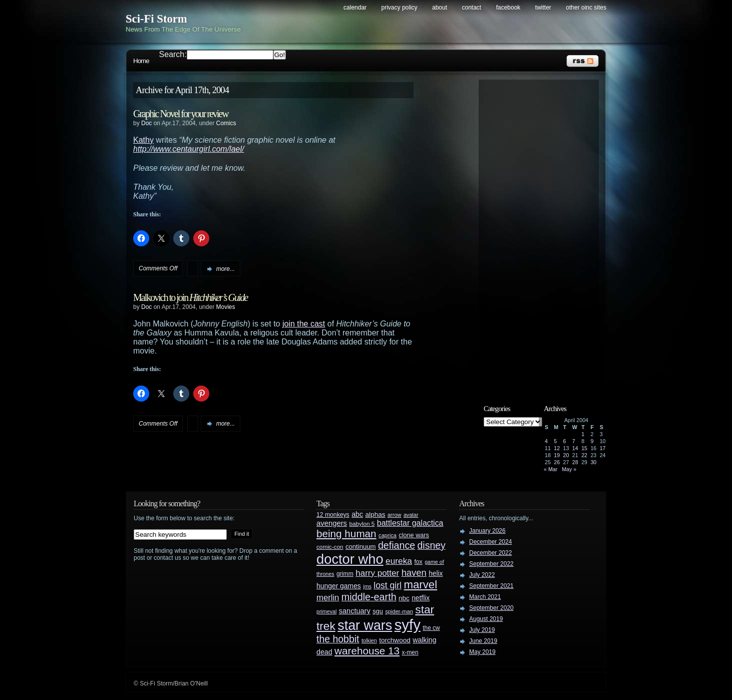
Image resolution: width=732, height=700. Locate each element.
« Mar (551, 469)
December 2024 (490, 542)
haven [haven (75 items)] (414, 573)
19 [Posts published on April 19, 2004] (557, 455)
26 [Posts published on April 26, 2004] (557, 462)
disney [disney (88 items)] (432, 545)
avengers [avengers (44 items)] (332, 523)
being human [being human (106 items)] (346, 534)
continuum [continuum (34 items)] (361, 547)
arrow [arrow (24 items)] (394, 515)
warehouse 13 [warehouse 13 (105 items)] (367, 651)
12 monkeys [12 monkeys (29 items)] (333, 515)
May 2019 (482, 652)
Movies (225, 307)
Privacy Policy (400, 8)
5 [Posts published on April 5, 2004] (555, 441)
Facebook (508, 8)
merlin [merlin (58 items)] (328, 598)
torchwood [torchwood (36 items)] (395, 640)
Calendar (355, 8)
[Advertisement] (544, 234)
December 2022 (490, 553)
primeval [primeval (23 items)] (326, 611)
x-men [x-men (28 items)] (410, 652)
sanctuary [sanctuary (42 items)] (355, 611)
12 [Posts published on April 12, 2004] (557, 448)
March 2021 (485, 597)
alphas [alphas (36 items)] (376, 514)
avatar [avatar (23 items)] (411, 515)
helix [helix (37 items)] (436, 574)
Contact (472, 8)
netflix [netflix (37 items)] (421, 598)
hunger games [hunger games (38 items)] (339, 586)
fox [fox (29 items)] (418, 562)
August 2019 (486, 619)
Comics (226, 123)
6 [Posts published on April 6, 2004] (565, 441)
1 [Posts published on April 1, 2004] (583, 434)
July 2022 (482, 575)
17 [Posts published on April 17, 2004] (603, 448)
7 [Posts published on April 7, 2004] (574, 441)
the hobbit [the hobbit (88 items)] (338, 639)
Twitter (543, 8)
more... (226, 269)
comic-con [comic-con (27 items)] (330, 547)
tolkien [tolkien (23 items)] (369, 640)
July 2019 (482, 630)
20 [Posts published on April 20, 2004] (566, 455)
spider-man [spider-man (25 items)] (399, 611)
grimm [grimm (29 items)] (345, 574)
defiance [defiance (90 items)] (397, 545)
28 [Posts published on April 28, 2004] (575, 462)
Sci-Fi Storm (156, 19)
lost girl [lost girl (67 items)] (388, 585)
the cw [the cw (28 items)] (431, 628)
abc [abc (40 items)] (357, 514)
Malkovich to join (190, 297)
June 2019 (483, 641)
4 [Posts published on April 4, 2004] (546, 441)
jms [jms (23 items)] (367, 586)
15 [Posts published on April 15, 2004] (584, 448)
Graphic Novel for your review (181, 114)
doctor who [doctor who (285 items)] (350, 559)
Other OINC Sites (586, 8)
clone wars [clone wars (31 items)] (414, 535)
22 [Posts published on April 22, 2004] (584, 455)
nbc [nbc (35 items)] (404, 598)
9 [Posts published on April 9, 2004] (592, 441)
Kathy (143, 140)
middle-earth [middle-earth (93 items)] (369, 597)
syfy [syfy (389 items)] (408, 625)
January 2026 (487, 531)
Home (141, 61)
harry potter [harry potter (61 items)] (377, 573)
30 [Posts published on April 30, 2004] (593, 462)
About (440, 8)
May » (569, 469)
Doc (146, 123)
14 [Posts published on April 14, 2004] (575, 448)
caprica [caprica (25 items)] (388, 535)
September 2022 (491, 564)
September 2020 (491, 608)
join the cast (304, 324)
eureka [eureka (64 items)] (399, 561)
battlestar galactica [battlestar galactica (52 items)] (410, 523)
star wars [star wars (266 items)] (365, 625)
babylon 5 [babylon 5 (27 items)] (362, 523)
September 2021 (491, 586)
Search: (173, 54)
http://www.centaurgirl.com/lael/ (189, 149)
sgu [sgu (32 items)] (378, 611)
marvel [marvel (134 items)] (420, 585)
